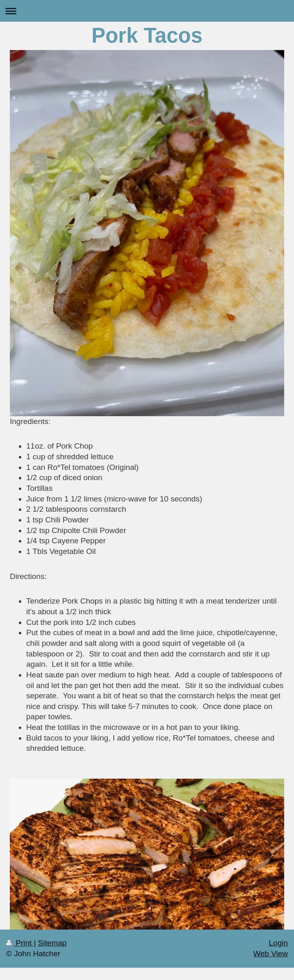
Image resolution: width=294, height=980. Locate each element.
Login (279, 943)
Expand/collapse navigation (147, 11)
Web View (270, 954)
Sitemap (52, 943)
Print (20, 943)
